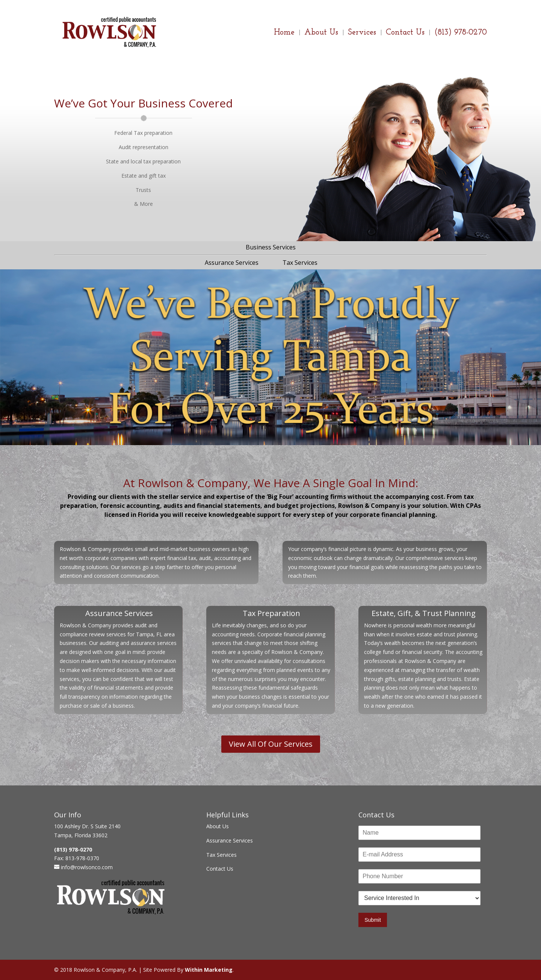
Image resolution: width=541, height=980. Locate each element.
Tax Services (300, 263)
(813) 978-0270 (461, 33)
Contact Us (405, 33)
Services (362, 33)
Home (284, 33)
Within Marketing (209, 970)
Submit (373, 920)
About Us (321, 33)
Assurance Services (232, 263)
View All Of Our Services (271, 744)
